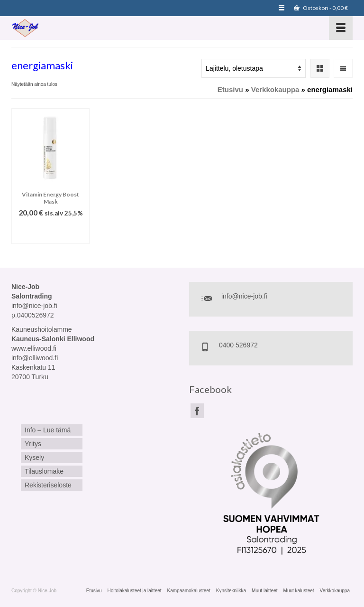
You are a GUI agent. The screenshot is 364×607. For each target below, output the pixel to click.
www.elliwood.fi (34, 348)
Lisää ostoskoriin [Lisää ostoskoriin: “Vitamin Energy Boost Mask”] (50, 232)
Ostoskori (321, 8)
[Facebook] (197, 411)
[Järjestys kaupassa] (254, 68)
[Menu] (341, 28)
